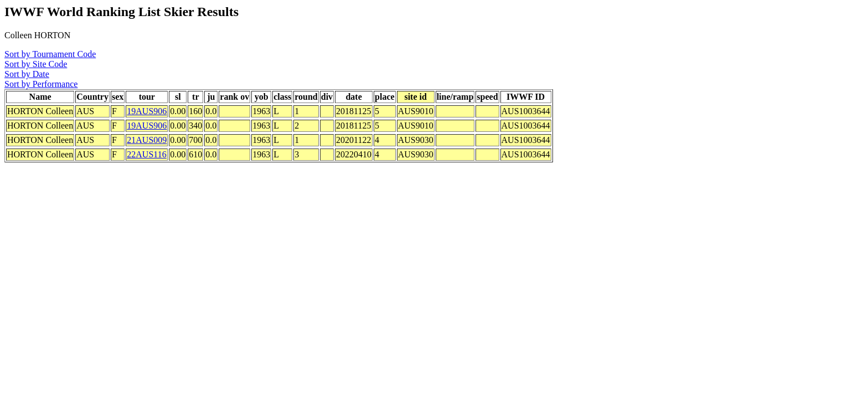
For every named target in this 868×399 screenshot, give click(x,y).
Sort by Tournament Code (50, 54)
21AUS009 (147, 140)
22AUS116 (146, 154)
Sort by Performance (41, 84)
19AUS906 (147, 111)
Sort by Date (27, 74)
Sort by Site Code (36, 64)
